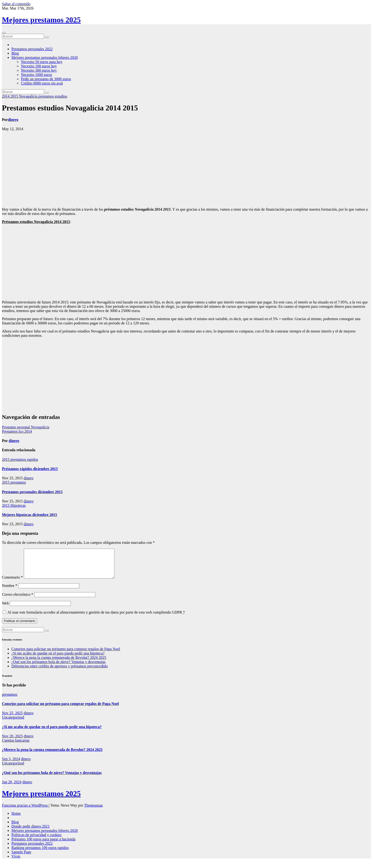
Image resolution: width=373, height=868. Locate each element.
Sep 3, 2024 (11, 765)
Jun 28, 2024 (12, 788)
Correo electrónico (18, 600)
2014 (6, 96)
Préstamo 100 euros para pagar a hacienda (43, 845)
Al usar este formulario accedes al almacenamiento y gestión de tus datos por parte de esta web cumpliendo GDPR (96, 618)
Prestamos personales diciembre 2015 (32, 492)
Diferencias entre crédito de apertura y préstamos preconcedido (60, 672)
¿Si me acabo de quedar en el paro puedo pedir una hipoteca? (58, 659)
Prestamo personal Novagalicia (26, 427)
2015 (15, 96)
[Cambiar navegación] (4, 33)
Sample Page (21, 858)
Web (5, 609)
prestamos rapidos (24, 459)
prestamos (18, 482)
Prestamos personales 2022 (32, 49)
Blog (15, 53)
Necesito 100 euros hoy (39, 66)
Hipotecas (18, 505)
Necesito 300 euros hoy (39, 70)
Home (16, 819)
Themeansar (93, 811)
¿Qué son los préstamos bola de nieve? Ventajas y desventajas (59, 667)
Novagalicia (29, 96)
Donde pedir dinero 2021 (30, 832)
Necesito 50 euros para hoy (42, 62)
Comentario (12, 583)
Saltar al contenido (16, 4)
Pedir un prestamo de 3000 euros (46, 79)
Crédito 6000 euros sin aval (42, 83)
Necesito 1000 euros (37, 75)
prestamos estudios (53, 96)
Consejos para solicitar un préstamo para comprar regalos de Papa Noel (66, 655)
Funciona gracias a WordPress (25, 811)
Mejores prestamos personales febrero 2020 (45, 57)
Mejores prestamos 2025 (41, 20)
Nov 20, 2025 (12, 742)
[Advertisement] (186, 169)
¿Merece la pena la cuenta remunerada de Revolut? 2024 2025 (59, 663)
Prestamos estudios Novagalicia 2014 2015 (70, 108)
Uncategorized (13, 723)
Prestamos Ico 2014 (17, 431)
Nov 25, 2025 (12, 719)
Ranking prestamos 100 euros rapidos (40, 853)
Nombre (10, 591)
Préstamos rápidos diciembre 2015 (30, 469)
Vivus (16, 862)
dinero (13, 120)
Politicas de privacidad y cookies (37, 841)
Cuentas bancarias (16, 746)
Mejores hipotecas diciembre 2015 (29, 515)
